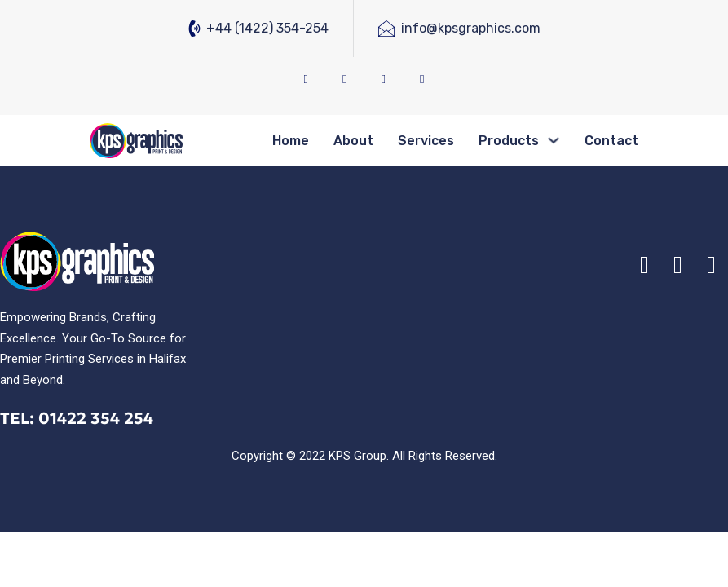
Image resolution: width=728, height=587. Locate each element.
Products (509, 141)
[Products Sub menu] (554, 140)
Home (291, 141)
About (353, 141)
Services (426, 141)
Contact (611, 141)
